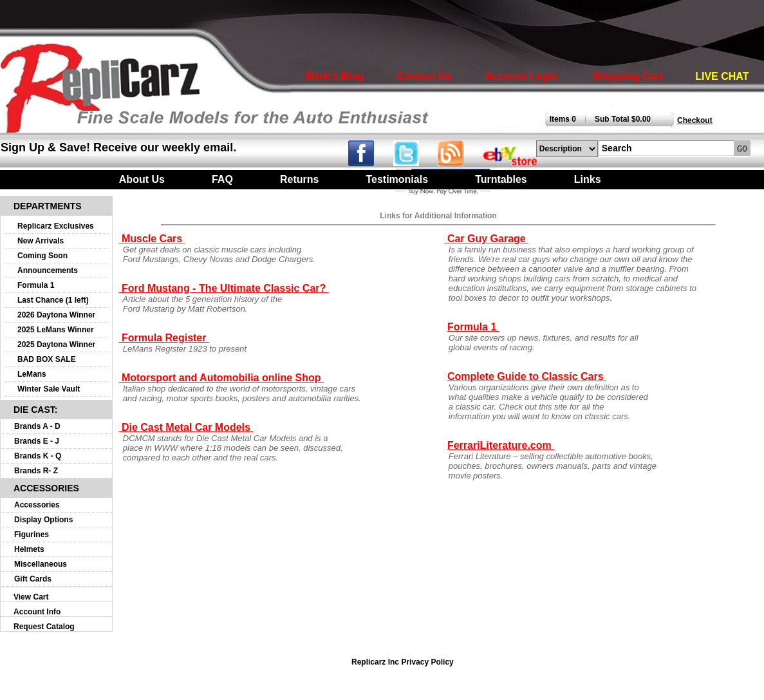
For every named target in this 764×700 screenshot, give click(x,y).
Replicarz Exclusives (56, 226)
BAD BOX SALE (47, 359)
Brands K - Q (38, 456)
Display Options (43, 520)
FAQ (222, 179)
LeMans (32, 374)
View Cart (31, 597)
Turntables (501, 179)
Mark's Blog (335, 76)
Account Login (521, 76)
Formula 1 (36, 285)
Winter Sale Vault (49, 389)
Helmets (29, 549)
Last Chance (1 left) (53, 300)
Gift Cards (33, 579)
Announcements (48, 270)
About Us (142, 179)
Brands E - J (37, 441)
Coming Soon (42, 256)
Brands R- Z (36, 471)
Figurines (32, 534)
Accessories (37, 505)
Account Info (37, 612)
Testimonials (397, 179)
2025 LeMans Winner (56, 330)
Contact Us (424, 76)
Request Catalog (44, 627)
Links (588, 179)
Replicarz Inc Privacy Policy (403, 662)
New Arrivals (41, 241)
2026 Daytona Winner (56, 315)
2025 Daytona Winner (56, 345)
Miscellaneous (41, 564)
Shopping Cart (628, 76)
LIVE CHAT (722, 76)
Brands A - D (37, 426)
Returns (299, 179)
